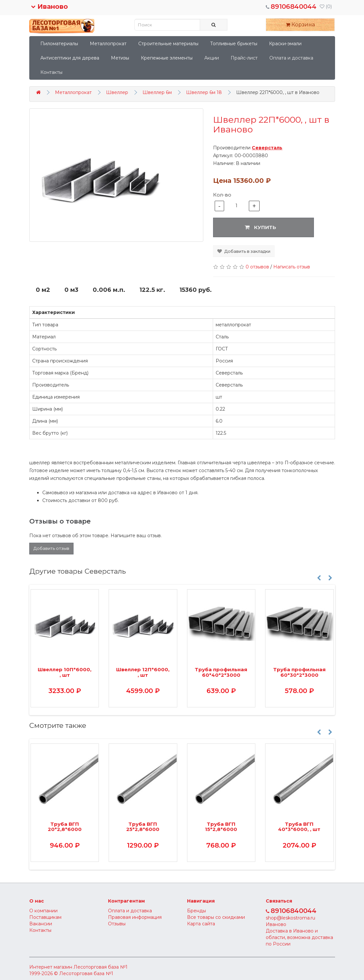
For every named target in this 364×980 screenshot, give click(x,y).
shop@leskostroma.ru (290, 918)
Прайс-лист (244, 58)
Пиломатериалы (59, 44)
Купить (260, 227)
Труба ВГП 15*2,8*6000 (221, 827)
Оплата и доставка (291, 58)
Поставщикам (45, 917)
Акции (212, 58)
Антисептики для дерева (70, 58)
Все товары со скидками (216, 917)
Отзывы (117, 924)
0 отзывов (257, 267)
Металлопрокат (108, 44)
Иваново (49, 7)
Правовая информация (135, 917)
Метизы (120, 58)
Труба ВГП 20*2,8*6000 (65, 827)
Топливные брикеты (234, 44)
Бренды (196, 911)
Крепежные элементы (167, 58)
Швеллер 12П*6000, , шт (143, 672)
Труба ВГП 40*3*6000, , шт (299, 827)
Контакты (51, 72)
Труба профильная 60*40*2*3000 (221, 672)
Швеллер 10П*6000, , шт (65, 672)
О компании (43, 911)
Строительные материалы (168, 44)
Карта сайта (201, 924)
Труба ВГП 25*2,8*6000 (143, 827)
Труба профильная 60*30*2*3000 (299, 672)
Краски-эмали (285, 44)
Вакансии (41, 924)
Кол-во (222, 195)
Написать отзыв (292, 267)
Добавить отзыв (51, 548)
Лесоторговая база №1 (101, 967)
